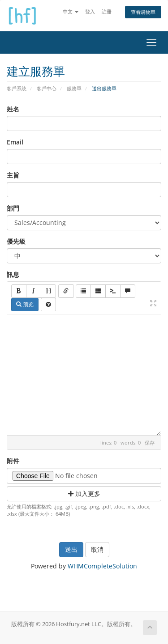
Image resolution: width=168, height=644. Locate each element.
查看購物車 (143, 12)
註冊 (107, 11)
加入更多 (84, 494)
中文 (71, 11)
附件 (13, 461)
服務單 (74, 88)
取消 (97, 549)
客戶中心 (47, 88)
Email (15, 142)
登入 (90, 11)
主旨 (13, 175)
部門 (13, 208)
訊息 (13, 274)
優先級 (16, 241)
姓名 (13, 109)
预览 (25, 304)
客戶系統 (17, 88)
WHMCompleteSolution (102, 566)
